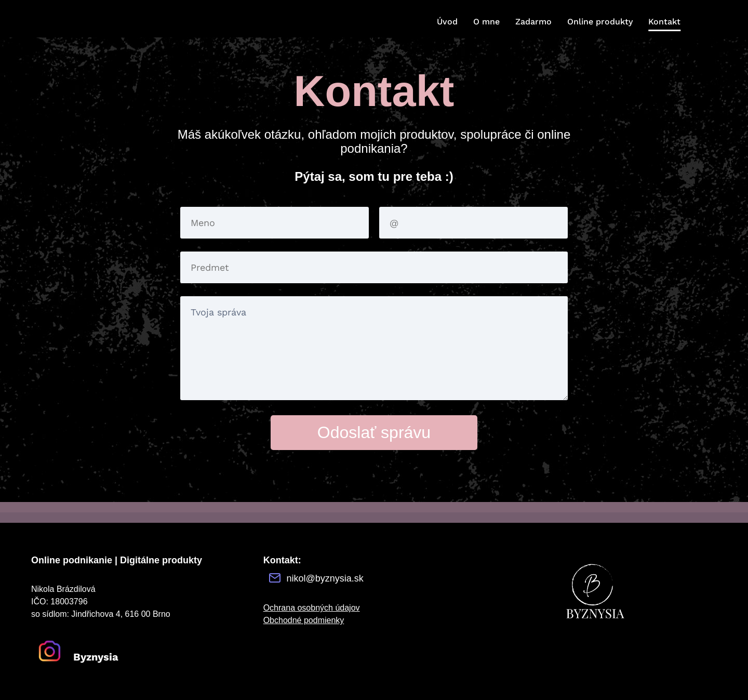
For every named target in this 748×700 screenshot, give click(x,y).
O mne (486, 22)
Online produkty (600, 22)
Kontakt (664, 22)
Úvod (447, 22)
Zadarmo (533, 22)
